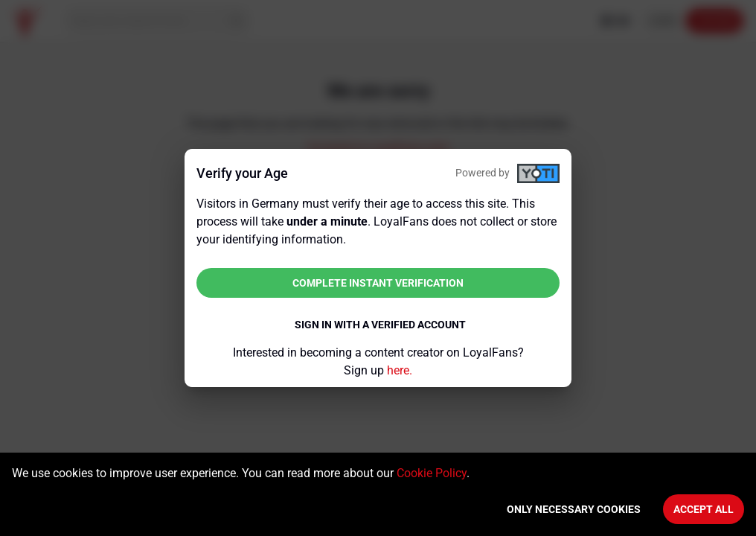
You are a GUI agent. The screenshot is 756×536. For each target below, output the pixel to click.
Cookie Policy (432, 473)
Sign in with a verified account (380, 325)
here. (400, 370)
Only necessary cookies (574, 509)
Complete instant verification (378, 283)
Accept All (704, 509)
